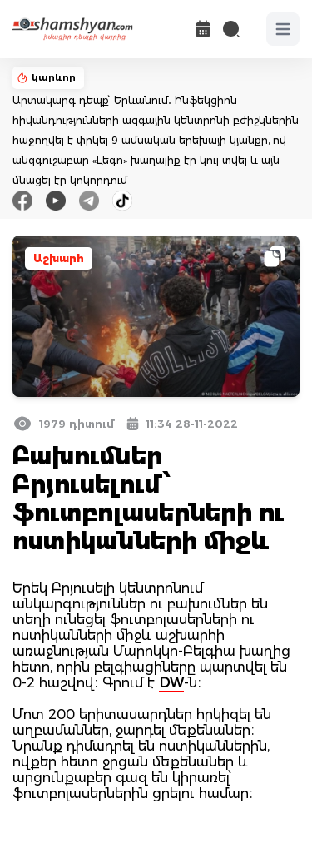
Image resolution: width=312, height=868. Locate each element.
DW (171, 683)
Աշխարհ (59, 258)
